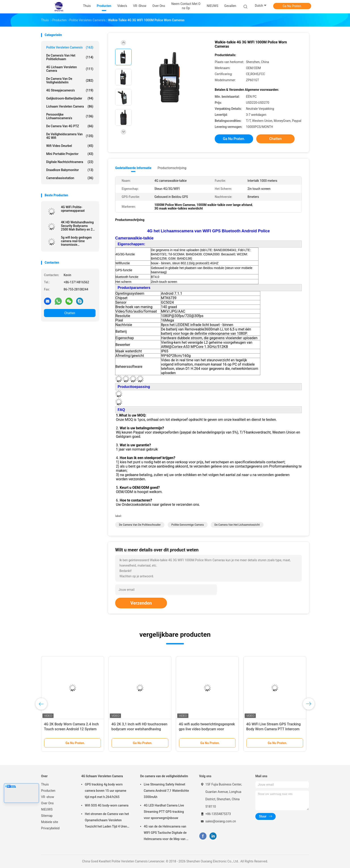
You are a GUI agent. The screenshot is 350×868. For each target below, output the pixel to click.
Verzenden (141, 603)
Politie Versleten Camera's (70, 47)
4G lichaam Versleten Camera (70, 69)
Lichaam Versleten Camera (70, 106)
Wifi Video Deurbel (70, 146)
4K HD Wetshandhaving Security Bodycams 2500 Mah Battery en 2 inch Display (77, 226)
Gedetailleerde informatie (133, 168)
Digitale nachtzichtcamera (70, 162)
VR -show (48, 797)
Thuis (45, 784)
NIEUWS (47, 809)
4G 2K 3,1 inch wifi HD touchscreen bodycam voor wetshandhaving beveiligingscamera (139, 729)
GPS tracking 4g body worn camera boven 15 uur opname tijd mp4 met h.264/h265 (106, 791)
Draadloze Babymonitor (70, 170)
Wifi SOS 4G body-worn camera (107, 805)
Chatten (70, 313)
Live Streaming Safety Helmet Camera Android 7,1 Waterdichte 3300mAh (166, 791)
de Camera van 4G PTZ (70, 126)
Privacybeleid (50, 828)
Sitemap (47, 816)
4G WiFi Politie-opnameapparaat (73, 209)
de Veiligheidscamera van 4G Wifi (70, 136)
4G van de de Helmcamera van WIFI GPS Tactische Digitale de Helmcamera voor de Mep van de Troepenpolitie (167, 833)
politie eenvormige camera (188, 525)
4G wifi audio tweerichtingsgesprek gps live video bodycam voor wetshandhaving (207, 729)
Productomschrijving (172, 168)
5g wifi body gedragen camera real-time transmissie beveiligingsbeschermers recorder (78, 241)
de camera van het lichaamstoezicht (237, 525)
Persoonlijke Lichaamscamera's (70, 116)
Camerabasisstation (70, 178)
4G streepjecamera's (70, 90)
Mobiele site (50, 822)
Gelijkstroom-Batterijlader (70, 98)
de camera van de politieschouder (140, 525)
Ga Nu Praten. (292, 6)
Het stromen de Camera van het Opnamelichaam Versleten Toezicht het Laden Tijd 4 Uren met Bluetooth (107, 821)
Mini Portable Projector (70, 154)
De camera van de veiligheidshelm (70, 80)
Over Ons (47, 803)
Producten (48, 791)
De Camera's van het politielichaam (70, 57)
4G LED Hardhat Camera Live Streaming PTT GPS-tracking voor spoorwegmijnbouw (164, 812)
